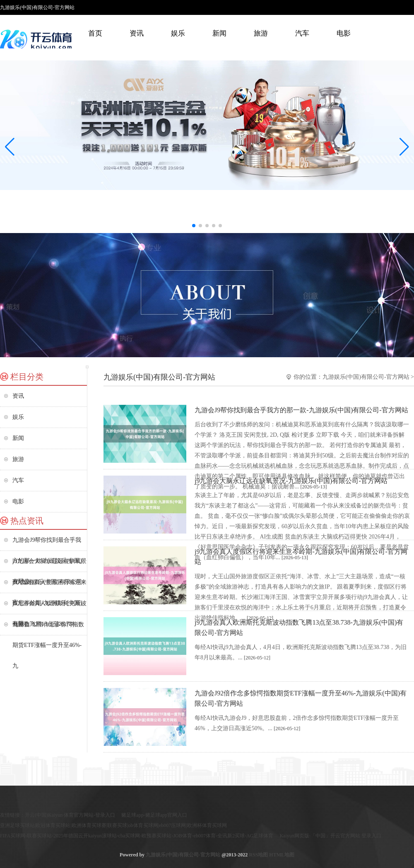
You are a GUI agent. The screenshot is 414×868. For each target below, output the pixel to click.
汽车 (302, 33)
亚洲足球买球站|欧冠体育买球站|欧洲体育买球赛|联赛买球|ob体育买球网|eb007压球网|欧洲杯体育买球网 (113, 825)
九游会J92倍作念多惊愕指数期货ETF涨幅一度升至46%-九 (48, 628)
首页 (95, 33)
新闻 (219, 33)
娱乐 (178, 33)
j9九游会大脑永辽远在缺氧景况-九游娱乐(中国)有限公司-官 (49, 565)
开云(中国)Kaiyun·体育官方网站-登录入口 (70, 815)
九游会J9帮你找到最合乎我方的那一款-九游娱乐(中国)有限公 (47, 544)
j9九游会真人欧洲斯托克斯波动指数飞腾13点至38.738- (49, 607)
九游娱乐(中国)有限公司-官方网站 (366, 377)
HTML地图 (282, 855)
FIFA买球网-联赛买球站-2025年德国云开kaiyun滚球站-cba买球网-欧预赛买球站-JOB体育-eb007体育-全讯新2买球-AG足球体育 (137, 836)
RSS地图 (258, 855)
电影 (344, 33)
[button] (404, 147)
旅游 (261, 33)
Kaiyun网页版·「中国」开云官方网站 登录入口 (330, 836)
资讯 (137, 33)
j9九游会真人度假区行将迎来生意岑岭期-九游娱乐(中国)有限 (49, 586)
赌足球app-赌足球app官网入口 (154, 815)
